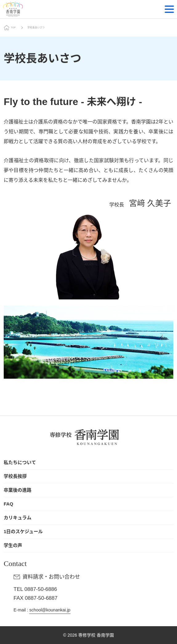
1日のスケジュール (23, 531)
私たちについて (20, 462)
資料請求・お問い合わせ (51, 577)
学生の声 (13, 545)
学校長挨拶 (15, 476)
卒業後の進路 (18, 490)
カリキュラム (18, 518)
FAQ (8, 504)
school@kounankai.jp (50, 610)
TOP (13, 27)
